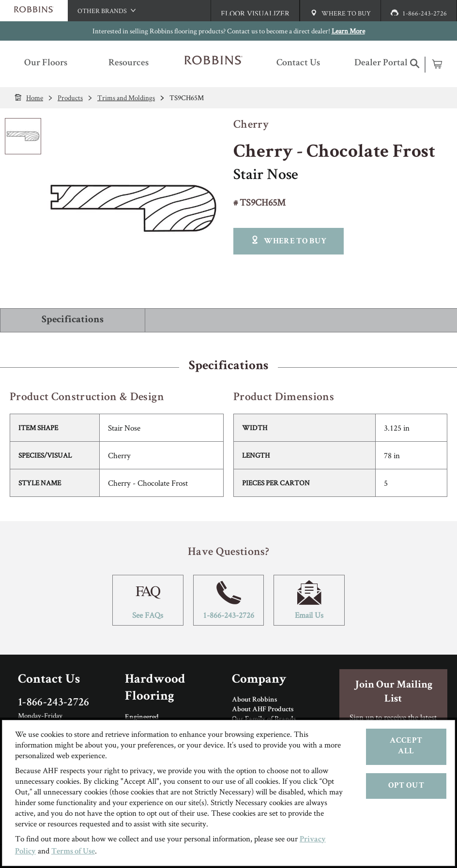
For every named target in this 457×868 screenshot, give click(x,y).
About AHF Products (263, 710)
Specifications (73, 320)
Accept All (406, 746)
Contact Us (49, 680)
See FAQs (148, 600)
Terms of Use (73, 852)
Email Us (309, 600)
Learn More (348, 31)
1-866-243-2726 (229, 600)
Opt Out (406, 786)
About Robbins (254, 700)
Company (259, 680)
